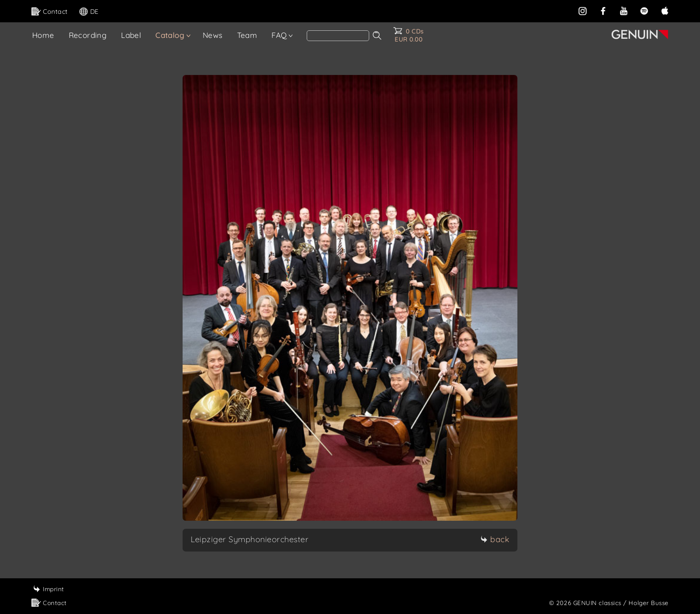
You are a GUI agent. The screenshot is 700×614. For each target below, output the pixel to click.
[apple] (665, 11)
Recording (88, 35)
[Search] (338, 36)
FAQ (279, 35)
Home (43, 35)
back (495, 539)
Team (247, 35)
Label (131, 35)
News (213, 35)
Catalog (170, 35)
